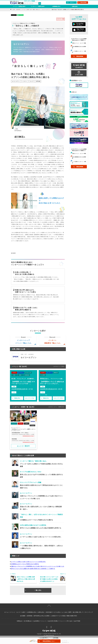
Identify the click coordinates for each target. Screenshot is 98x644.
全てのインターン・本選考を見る (57, 407)
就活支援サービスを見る (53, 612)
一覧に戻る (38, 590)
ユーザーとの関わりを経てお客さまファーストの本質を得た (28, 562)
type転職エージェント (40, 621)
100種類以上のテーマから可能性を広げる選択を (25, 564)
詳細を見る (17, 398)
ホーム (6, 612)
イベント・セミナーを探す (18, 612)
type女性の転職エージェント (56, 621)
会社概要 (23, 616)
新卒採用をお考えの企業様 (42, 616)
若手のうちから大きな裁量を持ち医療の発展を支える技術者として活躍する (33, 569)
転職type (20, 621)
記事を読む (75, 6)
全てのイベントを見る (59, 366)
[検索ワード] (31, 3)
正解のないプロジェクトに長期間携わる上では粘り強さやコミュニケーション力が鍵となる (37, 566)
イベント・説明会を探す (19, 6)
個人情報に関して (78, 612)
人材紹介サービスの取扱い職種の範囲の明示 (64, 616)
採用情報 (30, 616)
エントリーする (30, 398)
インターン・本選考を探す (38, 6)
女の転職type (28, 621)
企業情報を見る (56, 6)
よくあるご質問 (67, 612)
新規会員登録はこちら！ (49, 641)
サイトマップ (89, 612)
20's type (69, 621)
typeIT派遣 (77, 621)
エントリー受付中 (23, 446)
